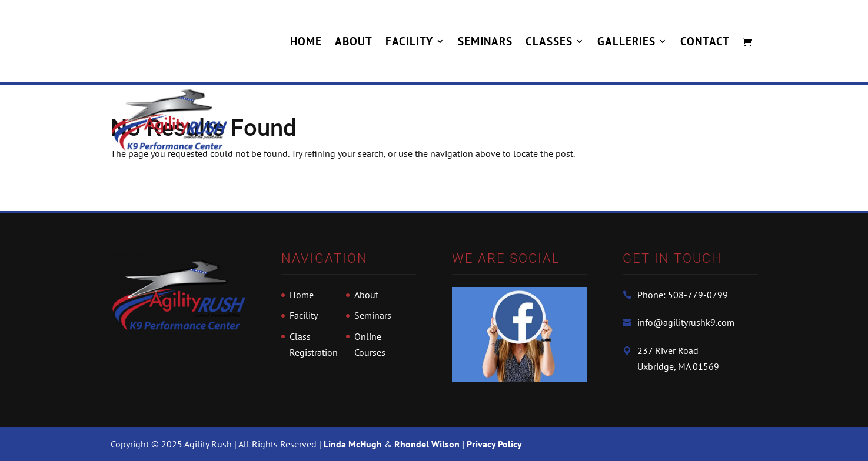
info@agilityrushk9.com (686, 322)
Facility (409, 43)
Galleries (626, 43)
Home (306, 43)
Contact (705, 43)
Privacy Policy (494, 444)
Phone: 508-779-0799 (683, 295)
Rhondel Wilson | (430, 444)
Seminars (485, 43)
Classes (549, 43)
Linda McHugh (354, 444)
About (354, 43)
